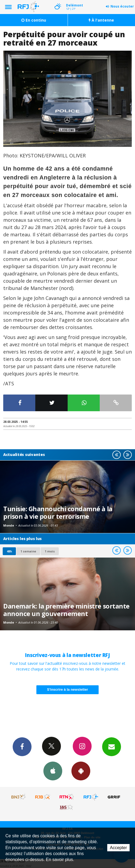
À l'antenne (101, 20)
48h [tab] (9, 551)
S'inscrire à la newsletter (68, 689)
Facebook (22, 746)
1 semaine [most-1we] (28, 551)
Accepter (118, 848)
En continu (34, 20)
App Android (81, 771)
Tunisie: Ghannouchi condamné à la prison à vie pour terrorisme (58, 513)
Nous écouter (122, 6)
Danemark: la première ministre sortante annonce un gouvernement (66, 610)
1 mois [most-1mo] (50, 551)
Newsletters (112, 746)
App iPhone (53, 771)
